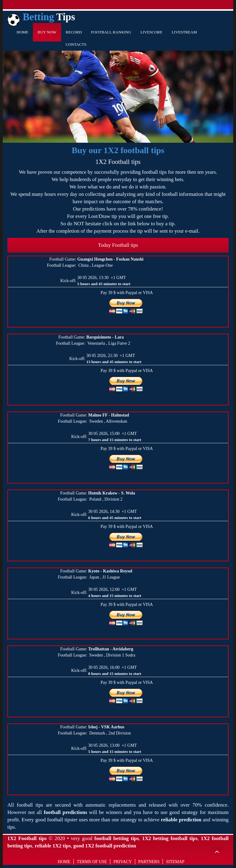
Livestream (184, 32)
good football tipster (56, 820)
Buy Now (47, 32)
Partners (149, 862)
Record (74, 32)
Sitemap (175, 862)
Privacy (123, 862)
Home (22, 32)
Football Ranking (111, 32)
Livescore (151, 32)
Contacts (76, 44)
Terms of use (92, 862)
